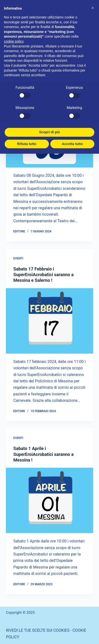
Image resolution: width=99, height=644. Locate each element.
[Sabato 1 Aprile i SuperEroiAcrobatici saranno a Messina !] (49, 500)
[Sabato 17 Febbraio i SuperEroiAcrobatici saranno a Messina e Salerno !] (49, 321)
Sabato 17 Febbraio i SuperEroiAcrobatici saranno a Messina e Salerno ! (43, 275)
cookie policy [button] (14, 41)
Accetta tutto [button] (72, 144)
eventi (18, 258)
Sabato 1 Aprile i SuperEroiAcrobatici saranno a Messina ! (43, 454)
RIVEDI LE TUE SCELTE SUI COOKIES (38, 630)
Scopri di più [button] (49, 132)
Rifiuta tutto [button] (27, 144)
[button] (93, 8)
